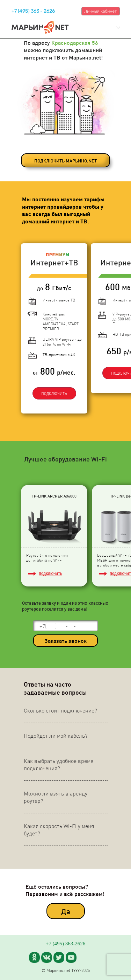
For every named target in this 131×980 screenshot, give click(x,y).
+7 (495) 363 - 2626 (33, 11)
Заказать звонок (65, 641)
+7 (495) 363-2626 (65, 944)
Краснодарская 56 (75, 43)
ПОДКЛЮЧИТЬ (54, 394)
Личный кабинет (100, 11)
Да (66, 911)
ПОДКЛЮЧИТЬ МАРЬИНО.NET (65, 161)
